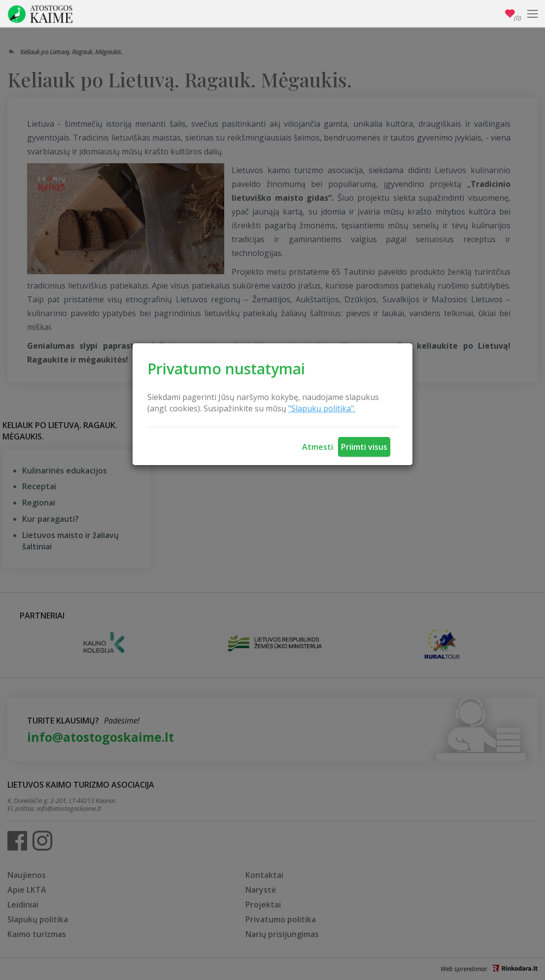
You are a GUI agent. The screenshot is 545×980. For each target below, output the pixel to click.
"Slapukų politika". (322, 408)
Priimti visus (364, 447)
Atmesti (318, 447)
